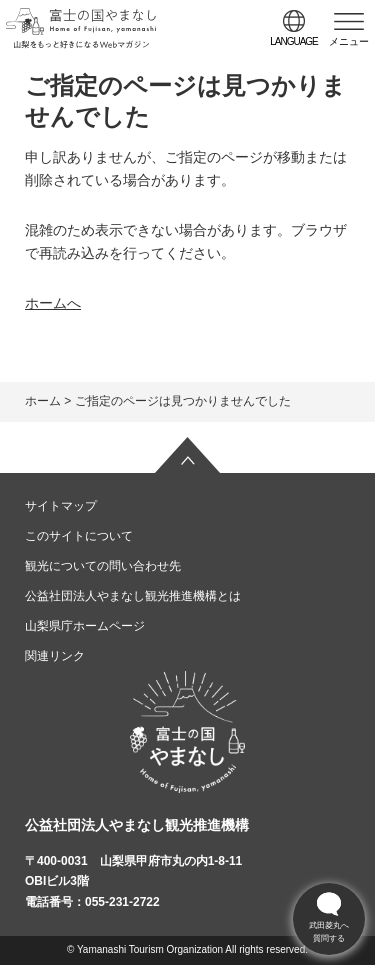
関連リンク (55, 656)
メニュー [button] (349, 41)
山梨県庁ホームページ (85, 626)
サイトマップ (61, 506)
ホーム (43, 401)
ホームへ (53, 303)
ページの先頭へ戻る (188, 455)
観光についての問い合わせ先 (103, 566)
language (294, 41)
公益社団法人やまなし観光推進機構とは (133, 596)
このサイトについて (79, 536)
